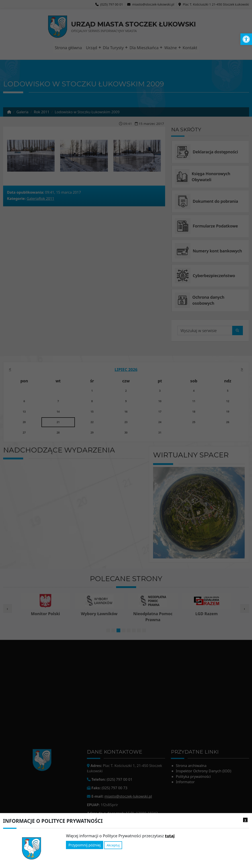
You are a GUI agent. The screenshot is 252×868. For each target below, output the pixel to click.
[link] (246, 39)
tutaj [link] (170, 836)
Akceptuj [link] (113, 845)
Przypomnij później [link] (84, 845)
